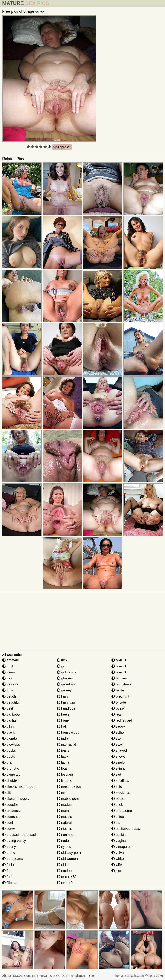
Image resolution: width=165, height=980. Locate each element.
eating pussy (14, 841)
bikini (8, 726)
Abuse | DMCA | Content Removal (25, 976)
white (118, 859)
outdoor (65, 871)
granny (64, 690)
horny (63, 720)
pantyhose (121, 684)
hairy (63, 696)
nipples (64, 829)
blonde (10, 738)
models (64, 805)
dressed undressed (19, 835)
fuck (62, 660)
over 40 (65, 883)
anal (8, 666)
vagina (119, 841)
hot (61, 726)
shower (119, 756)
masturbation (69, 787)
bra (7, 762)
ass (7, 678)
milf (62, 793)
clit (6, 793)
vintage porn (123, 847)
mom (63, 811)
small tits (120, 781)
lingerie (64, 781)
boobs (9, 750)
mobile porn (68, 799)
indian (63, 738)
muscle (64, 817)
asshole (10, 684)
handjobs (66, 708)
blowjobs (11, 744)
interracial (66, 744)
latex (63, 756)
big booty (11, 714)
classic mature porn (19, 787)
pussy (118, 708)
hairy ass (66, 702)
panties (119, 678)
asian (8, 672)
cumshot (11, 817)
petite (118, 690)
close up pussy (16, 799)
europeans (12, 859)
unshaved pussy (126, 829)
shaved (119, 750)
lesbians (65, 775)
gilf (61, 666)
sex (116, 738)
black (8, 732)
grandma (66, 684)
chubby (10, 781)
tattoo (118, 799)
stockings (121, 793)
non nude (66, 835)
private (119, 702)
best (8, 708)
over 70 (119, 672)
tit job (118, 817)
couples (10, 805)
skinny (118, 769)
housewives (68, 732)
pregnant (120, 696)
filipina (9, 883)
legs (62, 769)
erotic (9, 853)
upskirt (119, 835)
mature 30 (67, 877)
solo (117, 787)
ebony (9, 847)
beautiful (11, 702)
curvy (8, 829)
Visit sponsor (62, 147)
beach (9, 696)
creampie (11, 811)
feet (7, 877)
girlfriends (66, 672)
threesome (122, 811)
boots (9, 756)
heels (63, 714)
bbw (8, 690)
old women (67, 859)
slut (116, 775)
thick (117, 805)
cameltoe (11, 775)
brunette (11, 769)
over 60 (119, 666)
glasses (65, 678)
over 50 (119, 660)
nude (63, 841)
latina (63, 762)
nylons (64, 847)
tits (116, 823)
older (63, 865)
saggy (118, 726)
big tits (9, 720)
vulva (118, 853)
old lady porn (69, 853)
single (118, 762)
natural (64, 823)
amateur (11, 660)
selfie (118, 732)
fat (6, 871)
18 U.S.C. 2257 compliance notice (71, 976)
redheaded (122, 720)
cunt (8, 823)
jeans (63, 750)
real (116, 714)
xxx (116, 871)
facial (8, 865)
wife (117, 865)
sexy (117, 744)
